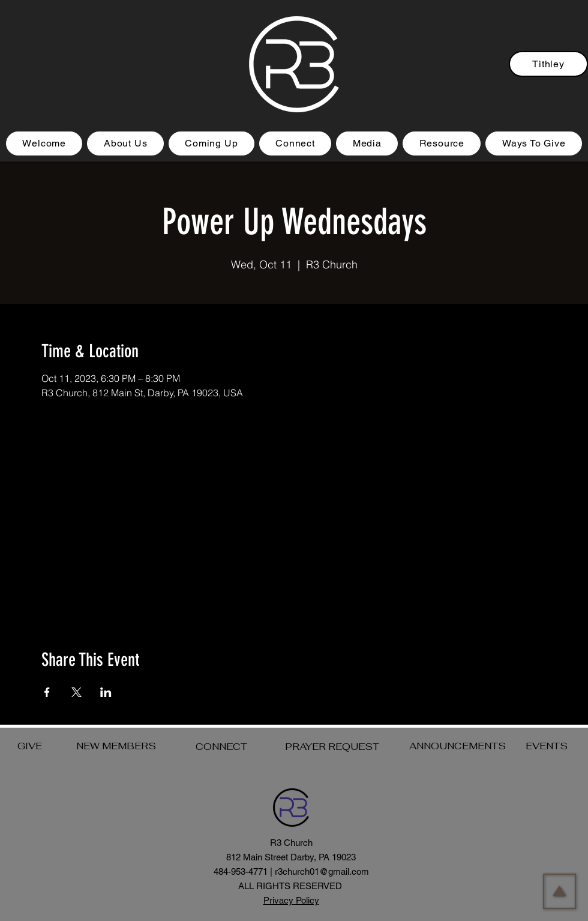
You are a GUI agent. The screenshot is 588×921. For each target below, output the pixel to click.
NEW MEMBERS (116, 746)
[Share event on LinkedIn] (106, 692)
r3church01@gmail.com (322, 871)
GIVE (30, 746)
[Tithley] (548, 64)
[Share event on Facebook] (47, 692)
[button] (211, 143)
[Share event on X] (76, 692)
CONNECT (221, 747)
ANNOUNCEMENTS (457, 746)
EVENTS (547, 746)
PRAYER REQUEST (332, 747)
